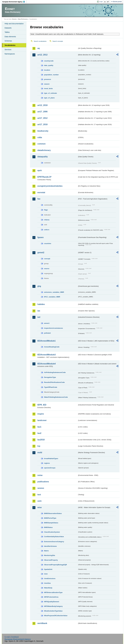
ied (39, 317)
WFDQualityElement (52, 602)
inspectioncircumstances (53, 328)
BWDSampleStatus (51, 523)
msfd (40, 453)
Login (101, 2)
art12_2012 (42, 55)
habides (41, 304)
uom (39, 501)
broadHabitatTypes (51, 459)
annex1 (47, 323)
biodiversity (43, 131)
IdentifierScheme (50, 546)
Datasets (8, 28)
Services (8, 50)
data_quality (49, 65)
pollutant (47, 333)
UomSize (47, 583)
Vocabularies (10, 45)
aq (39, 48)
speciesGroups (50, 468)
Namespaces (10, 54)
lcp (39, 446)
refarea (47, 220)
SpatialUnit (48, 569)
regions (47, 463)
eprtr (40, 170)
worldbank (42, 623)
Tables (7, 32)
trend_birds (48, 88)
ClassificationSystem (52, 532)
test (39, 495)
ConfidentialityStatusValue (54, 537)
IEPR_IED (42, 405)
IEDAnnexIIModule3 (46, 355)
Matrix (46, 551)
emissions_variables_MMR (54, 292)
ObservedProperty (51, 560)
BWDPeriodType (50, 518)
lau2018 (41, 440)
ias (39, 311)
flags (46, 210)
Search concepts (58, 41)
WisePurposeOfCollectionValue (56, 616)
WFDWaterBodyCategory (53, 606)
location (47, 70)
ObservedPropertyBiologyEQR (55, 565)
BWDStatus (48, 527)
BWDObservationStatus (53, 513)
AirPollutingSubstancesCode (55, 372)
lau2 (39, 433)
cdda (40, 137)
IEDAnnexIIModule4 (46, 364)
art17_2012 (42, 118)
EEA (15, 2)
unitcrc (47, 230)
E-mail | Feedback (12, 637)
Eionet (14, 19)
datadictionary (44, 150)
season (47, 84)
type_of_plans (49, 98)
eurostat (41, 192)
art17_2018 (42, 124)
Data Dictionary (23, 19)
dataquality (42, 157)
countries (48, 243)
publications (43, 482)
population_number (51, 75)
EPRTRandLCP (44, 177)
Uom (46, 574)
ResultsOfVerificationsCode (54, 382)
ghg (39, 286)
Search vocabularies (40, 41)
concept (47, 259)
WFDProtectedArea (51, 597)
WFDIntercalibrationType (53, 592)
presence (47, 79)
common (41, 144)
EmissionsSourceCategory (54, 542)
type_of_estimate (50, 93)
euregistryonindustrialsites (50, 186)
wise (39, 507)
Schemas (8, 41)
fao (39, 199)
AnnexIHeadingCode (52, 347)
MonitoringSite (50, 555)
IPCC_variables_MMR (52, 297)
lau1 (39, 427)
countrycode (49, 61)
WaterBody (48, 588)
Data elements (10, 37)
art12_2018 (42, 105)
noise (40, 475)
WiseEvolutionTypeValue (53, 611)
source (47, 269)
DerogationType (50, 377)
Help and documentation (14, 24)
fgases (40, 237)
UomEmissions (50, 578)
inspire (41, 414)
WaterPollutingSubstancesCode (56, 397)
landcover (42, 420)
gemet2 (41, 253)
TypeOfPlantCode (51, 387)
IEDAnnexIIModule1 (46, 341)
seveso (41, 488)
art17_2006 (42, 112)
